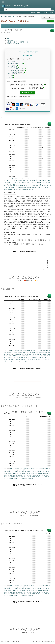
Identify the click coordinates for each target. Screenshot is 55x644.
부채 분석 (11, 75)
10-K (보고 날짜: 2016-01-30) (14, 184)
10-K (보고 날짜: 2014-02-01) (42, 184)
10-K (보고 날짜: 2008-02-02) (31, 187)
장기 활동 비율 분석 (14, 67)
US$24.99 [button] (51, 21)
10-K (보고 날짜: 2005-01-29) (26, 189)
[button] (44, 85)
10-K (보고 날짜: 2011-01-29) (37, 186)
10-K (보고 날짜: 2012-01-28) (23, 186)
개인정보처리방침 (46, 641)
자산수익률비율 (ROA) (17, 70)
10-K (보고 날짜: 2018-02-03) (33, 182)
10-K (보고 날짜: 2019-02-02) (19, 182)
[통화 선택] (48, 17)
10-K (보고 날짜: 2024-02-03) (44, 179)
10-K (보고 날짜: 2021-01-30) (38, 181)
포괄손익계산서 (13, 62)
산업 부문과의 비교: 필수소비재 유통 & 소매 (17, 42)
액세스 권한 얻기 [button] (27, 93)
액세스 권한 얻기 (35, 13)
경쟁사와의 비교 (10, 40)
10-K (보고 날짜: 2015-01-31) (28, 184)
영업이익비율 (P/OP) (17, 74)
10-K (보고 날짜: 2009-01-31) (17, 187)
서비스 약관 (38, 641)
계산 (8, 39)
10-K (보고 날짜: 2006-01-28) (13, 189)
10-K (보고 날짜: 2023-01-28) (11, 181)
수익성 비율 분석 (13, 65)
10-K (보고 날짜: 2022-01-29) (24, 181)
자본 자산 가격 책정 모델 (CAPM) (17, 69)
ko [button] (51, 13)
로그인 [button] (45, 13)
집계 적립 (11, 77)
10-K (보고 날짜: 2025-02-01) (30, 179)
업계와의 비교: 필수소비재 (13, 44)
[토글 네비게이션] (3, 2)
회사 (5, 17)
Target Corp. (11, 17)
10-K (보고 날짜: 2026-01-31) (16, 179)
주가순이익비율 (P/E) (17, 72)
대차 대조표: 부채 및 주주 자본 (16, 63)
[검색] (27, 9)
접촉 (52, 641)
